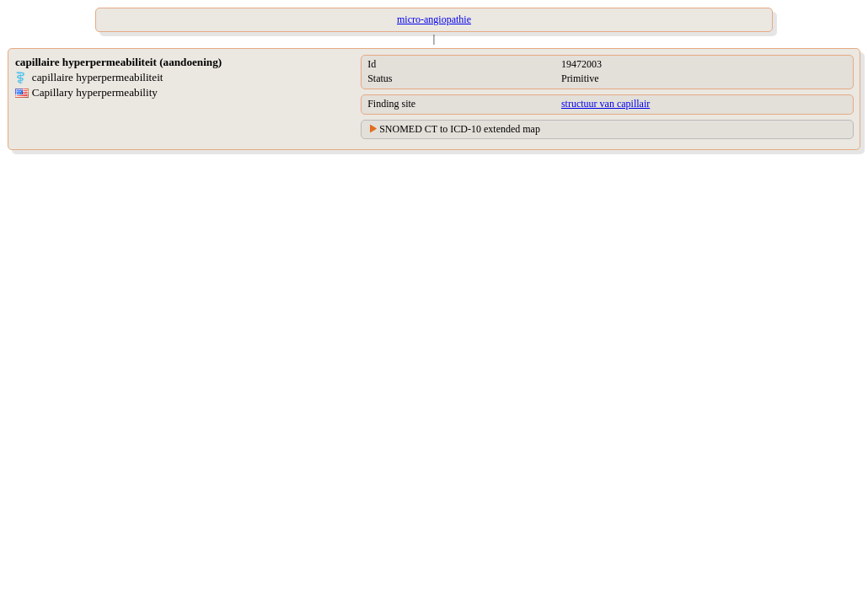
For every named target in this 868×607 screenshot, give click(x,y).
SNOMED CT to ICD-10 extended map (460, 129)
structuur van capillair (605, 104)
